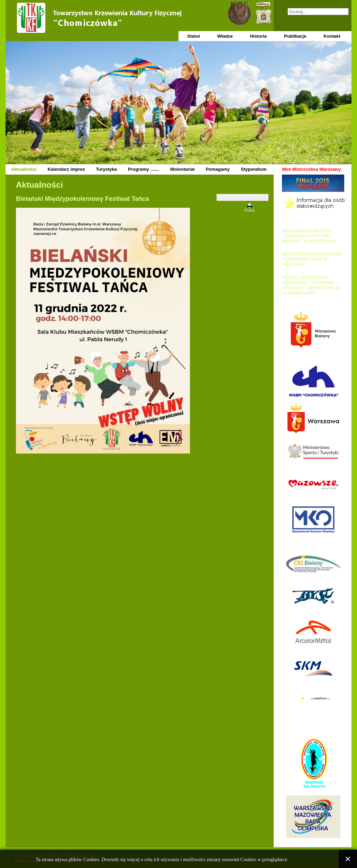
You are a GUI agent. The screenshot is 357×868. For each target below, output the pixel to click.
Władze (225, 36)
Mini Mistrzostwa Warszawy (311, 169)
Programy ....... (144, 169)
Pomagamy (218, 169)
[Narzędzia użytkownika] (242, 197)
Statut (194, 36)
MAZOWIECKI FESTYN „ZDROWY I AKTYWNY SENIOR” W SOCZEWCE (309, 236)
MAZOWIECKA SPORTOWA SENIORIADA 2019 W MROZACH (312, 259)
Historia (258, 36)
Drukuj (250, 210)
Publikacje (295, 36)
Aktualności (24, 169)
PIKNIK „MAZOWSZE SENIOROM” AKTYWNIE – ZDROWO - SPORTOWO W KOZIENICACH (311, 285)
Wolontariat (182, 169)
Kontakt (332, 36)
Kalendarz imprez (66, 169)
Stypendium (254, 169)
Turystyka (106, 169)
